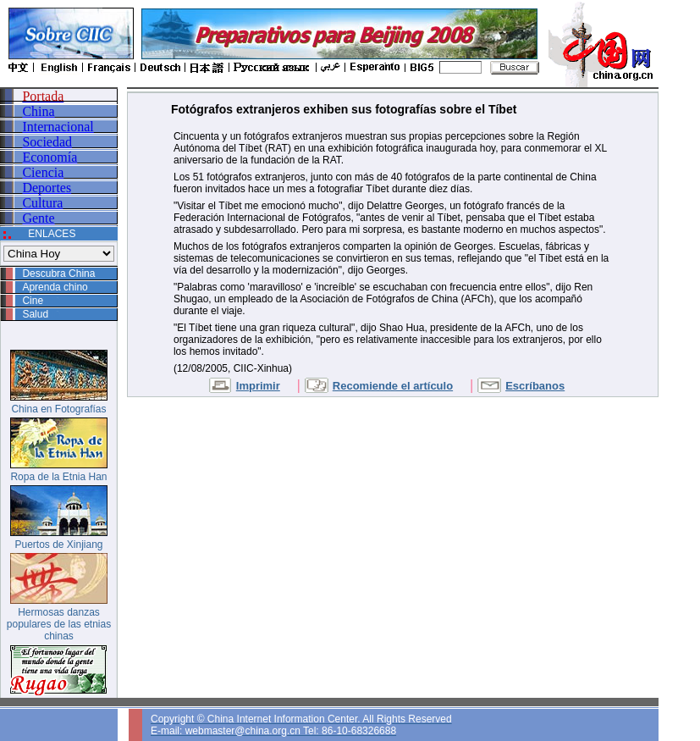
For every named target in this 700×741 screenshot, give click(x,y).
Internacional (58, 127)
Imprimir (258, 386)
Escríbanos (535, 386)
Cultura (42, 203)
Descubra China (58, 274)
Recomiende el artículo (393, 386)
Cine (33, 301)
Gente (38, 218)
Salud (35, 314)
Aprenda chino (55, 287)
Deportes (47, 188)
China (38, 111)
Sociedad (47, 142)
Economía (50, 157)
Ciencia (43, 172)
